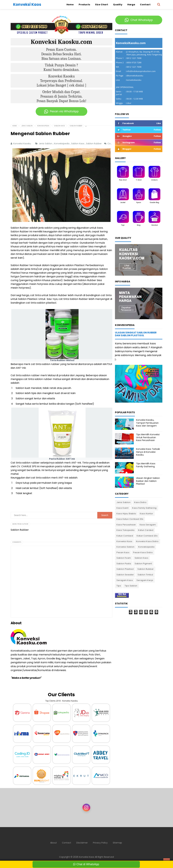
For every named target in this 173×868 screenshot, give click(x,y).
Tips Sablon (131, 586)
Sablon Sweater (125, 575)
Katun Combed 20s (147, 536)
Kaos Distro (140, 502)
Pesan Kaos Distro (143, 552)
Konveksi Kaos (124, 541)
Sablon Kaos (78, 144)
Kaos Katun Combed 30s (130, 519)
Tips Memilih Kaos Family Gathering (146, 465)
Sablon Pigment (143, 564)
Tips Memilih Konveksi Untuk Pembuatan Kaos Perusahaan (148, 437)
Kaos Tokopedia (125, 530)
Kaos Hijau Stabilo (126, 514)
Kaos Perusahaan (126, 525)
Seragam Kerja (145, 580)
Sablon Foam (124, 558)
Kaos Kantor (146, 514)
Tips (119, 586)
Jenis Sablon (46, 144)
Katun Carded (146, 530)
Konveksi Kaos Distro (147, 541)
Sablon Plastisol (125, 569)
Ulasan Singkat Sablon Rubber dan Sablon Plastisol (136, 334)
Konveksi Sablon (126, 547)
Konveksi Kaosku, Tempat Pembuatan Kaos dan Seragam (147, 423)
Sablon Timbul (145, 575)
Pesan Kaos (123, 552)
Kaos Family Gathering (144, 508)
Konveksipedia (62, 144)
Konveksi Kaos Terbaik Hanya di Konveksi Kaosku (148, 452)
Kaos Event (122, 508)
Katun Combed (125, 536)
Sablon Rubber (94, 144)
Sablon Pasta (124, 564)
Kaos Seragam (148, 525)
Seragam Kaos (125, 580)
